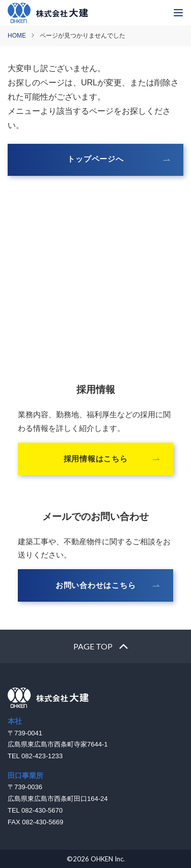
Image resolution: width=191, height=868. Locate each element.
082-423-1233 (95, 326)
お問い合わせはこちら (96, 585)
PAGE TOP (93, 646)
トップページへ (95, 159)
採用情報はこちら (96, 459)
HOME (17, 36)
